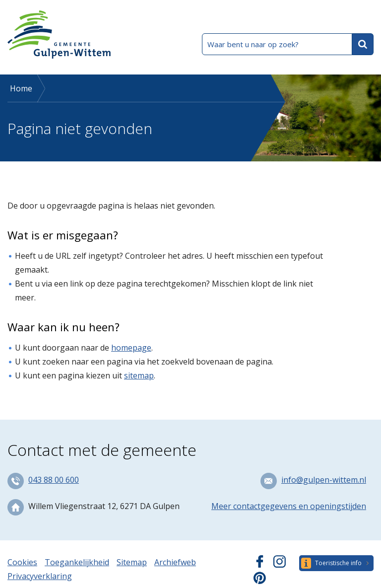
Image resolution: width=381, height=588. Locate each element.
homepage (131, 348)
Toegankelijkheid (77, 562)
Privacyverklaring (40, 576)
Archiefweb (175, 562)
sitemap (139, 375)
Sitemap (132, 562)
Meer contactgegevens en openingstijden (289, 506)
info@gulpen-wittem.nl (324, 480)
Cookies (22, 562)
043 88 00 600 (54, 480)
